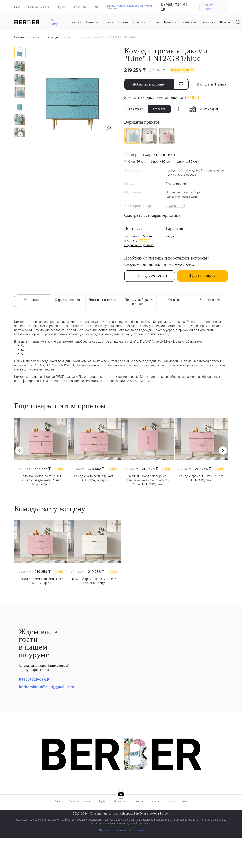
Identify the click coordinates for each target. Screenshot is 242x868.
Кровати (170, 22)
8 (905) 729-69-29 (175, 7)
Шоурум (61, 7)
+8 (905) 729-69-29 (150, 276)
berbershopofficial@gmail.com (46, 687)
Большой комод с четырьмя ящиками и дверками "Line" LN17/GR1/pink (41, 480)
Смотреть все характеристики (153, 215)
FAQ (96, 7)
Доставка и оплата (39, 7)
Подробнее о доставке (139, 245)
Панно (123, 22)
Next (223, 451)
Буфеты (108, 22)
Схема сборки (208, 109)
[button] (20, 134)
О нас (17, 7)
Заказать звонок (210, 7)
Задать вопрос (203, 275)
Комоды (92, 22)
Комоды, (172, 206)
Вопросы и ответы (177, 802)
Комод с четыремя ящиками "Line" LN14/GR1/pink (94, 478)
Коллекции (73, 22)
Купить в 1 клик (212, 84)
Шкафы (226, 22)
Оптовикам (80, 7)
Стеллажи (208, 22)
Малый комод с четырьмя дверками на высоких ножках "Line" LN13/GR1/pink (148, 480)
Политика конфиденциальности (121, 830)
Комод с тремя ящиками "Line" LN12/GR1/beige (94, 581)
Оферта (139, 802)
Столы (155, 22)
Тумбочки (189, 22)
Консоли (139, 22)
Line (182, 206)
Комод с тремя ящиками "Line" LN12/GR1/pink (201, 478)
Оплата (155, 802)
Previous (19, 451)
